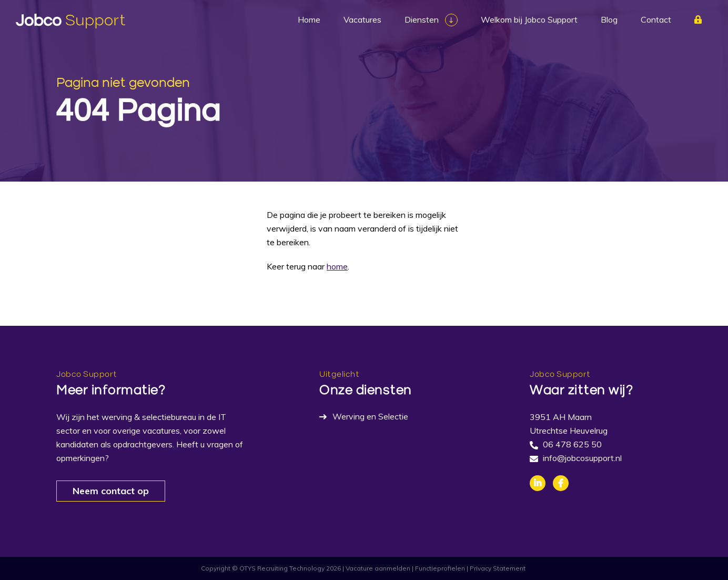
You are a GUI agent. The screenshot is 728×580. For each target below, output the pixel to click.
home (337, 266)
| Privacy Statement (496, 568)
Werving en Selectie (370, 416)
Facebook (561, 483)
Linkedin (538, 483)
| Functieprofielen (438, 568)
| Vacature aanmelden (376, 568)
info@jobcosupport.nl (582, 458)
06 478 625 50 (572, 444)
